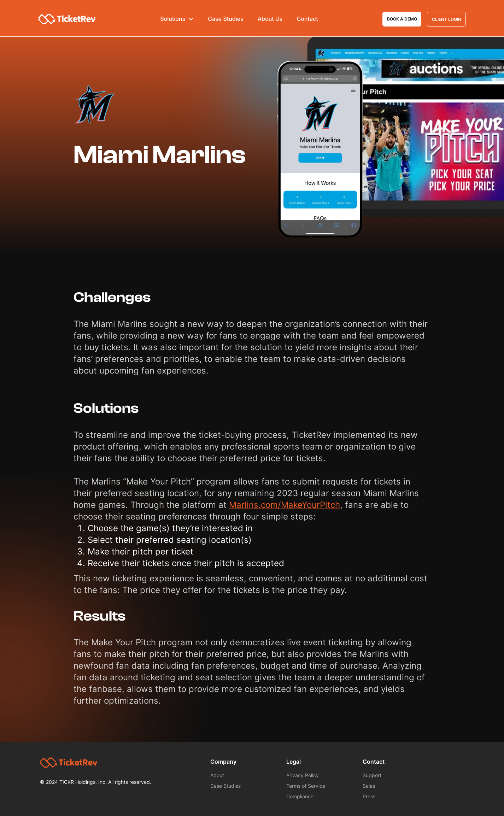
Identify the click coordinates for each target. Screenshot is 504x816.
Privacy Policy (303, 775)
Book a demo (402, 19)
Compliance (300, 796)
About (217, 775)
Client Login (447, 19)
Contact (307, 19)
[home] (67, 19)
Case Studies (225, 19)
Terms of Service (306, 786)
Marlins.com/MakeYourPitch (285, 505)
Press (369, 796)
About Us (270, 19)
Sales (369, 786)
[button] (177, 19)
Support (372, 775)
